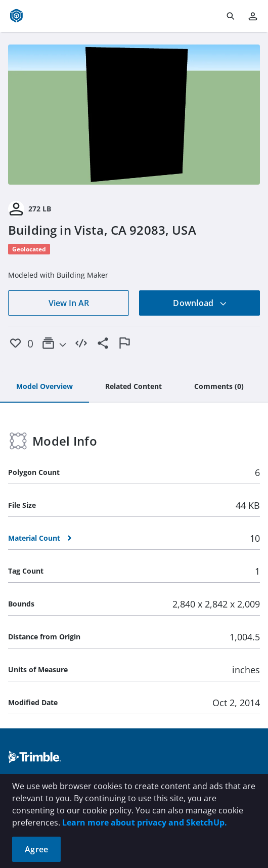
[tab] (44, 387)
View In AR (69, 303)
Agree (36, 849)
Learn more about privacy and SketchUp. (145, 822)
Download (200, 303)
